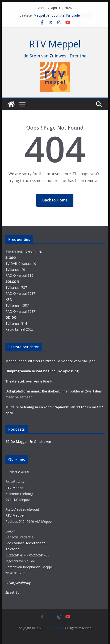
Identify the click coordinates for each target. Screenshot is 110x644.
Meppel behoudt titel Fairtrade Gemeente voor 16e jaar (57, 18)
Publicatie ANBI (17, 472)
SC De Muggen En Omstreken (28, 441)
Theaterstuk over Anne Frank (29, 381)
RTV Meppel (55, 44)
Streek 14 (12, 592)
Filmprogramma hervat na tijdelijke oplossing (42, 371)
